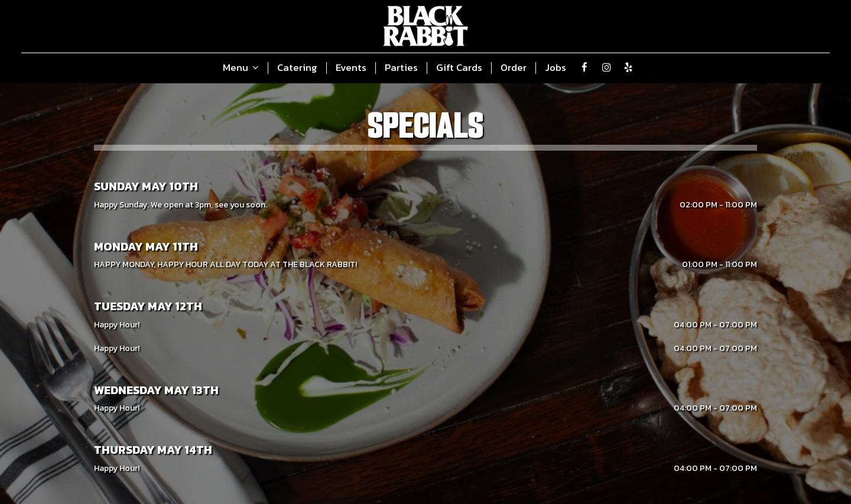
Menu (241, 68)
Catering (297, 68)
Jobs (556, 68)
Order (514, 68)
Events (351, 68)
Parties (401, 68)
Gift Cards (459, 68)
